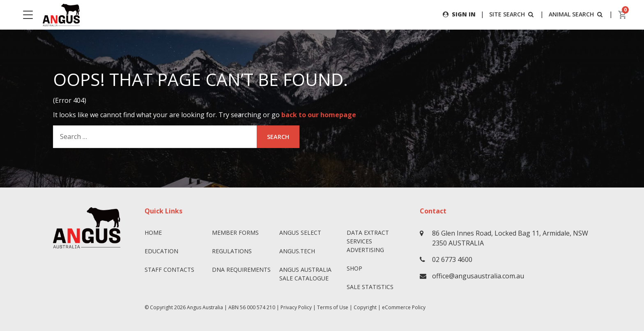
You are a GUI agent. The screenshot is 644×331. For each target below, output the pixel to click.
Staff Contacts (169, 270)
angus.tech (297, 251)
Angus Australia (205, 307)
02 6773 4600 (452, 259)
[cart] (623, 15)
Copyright (365, 307)
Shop (354, 268)
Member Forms (235, 233)
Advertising (365, 250)
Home (153, 233)
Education (161, 251)
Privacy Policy (296, 307)
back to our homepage (319, 115)
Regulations (232, 251)
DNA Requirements (241, 270)
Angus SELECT (300, 233)
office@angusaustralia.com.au (478, 276)
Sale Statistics (370, 287)
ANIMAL (576, 14)
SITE (512, 14)
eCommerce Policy (404, 307)
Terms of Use (333, 307)
